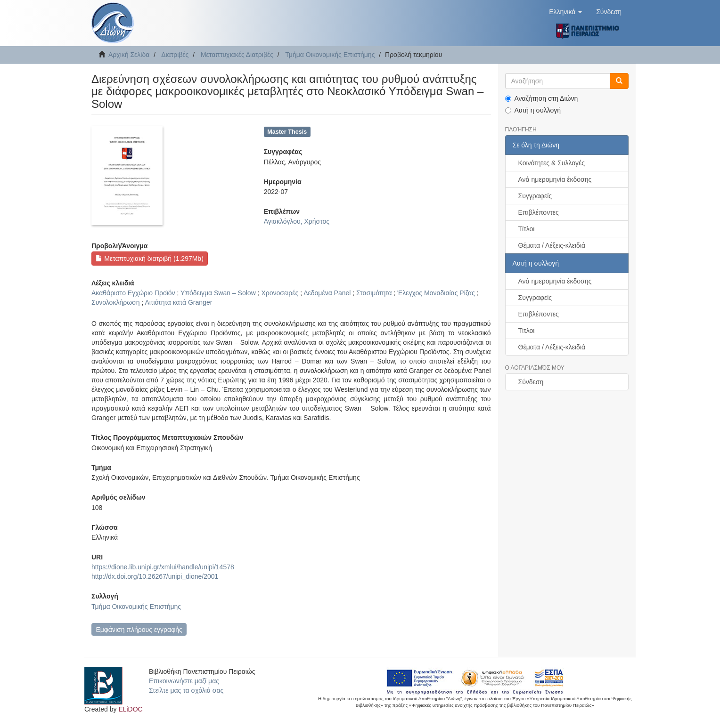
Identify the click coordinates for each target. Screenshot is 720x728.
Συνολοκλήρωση (116, 302)
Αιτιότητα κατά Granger (178, 302)
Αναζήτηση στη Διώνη (542, 98)
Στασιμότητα (374, 293)
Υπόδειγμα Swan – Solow (218, 293)
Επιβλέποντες (539, 212)
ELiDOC (130, 709)
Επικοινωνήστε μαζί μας (184, 681)
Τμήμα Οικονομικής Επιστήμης (330, 55)
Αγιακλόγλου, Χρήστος (297, 221)
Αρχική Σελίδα (129, 55)
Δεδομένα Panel (327, 293)
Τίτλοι (527, 229)
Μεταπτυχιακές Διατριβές (237, 55)
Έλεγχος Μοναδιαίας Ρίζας (436, 293)
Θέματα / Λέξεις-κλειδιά (552, 245)
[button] (565, 12)
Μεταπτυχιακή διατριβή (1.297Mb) (149, 259)
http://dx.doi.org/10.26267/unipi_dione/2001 (155, 576)
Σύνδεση (531, 382)
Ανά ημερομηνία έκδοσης (555, 179)
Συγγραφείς (535, 196)
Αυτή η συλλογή (533, 110)
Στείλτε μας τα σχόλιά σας (186, 690)
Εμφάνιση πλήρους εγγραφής (139, 630)
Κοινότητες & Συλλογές (552, 163)
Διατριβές (175, 55)
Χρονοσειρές (280, 293)
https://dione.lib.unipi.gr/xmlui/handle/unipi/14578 (163, 567)
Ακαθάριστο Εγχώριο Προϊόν (133, 293)
